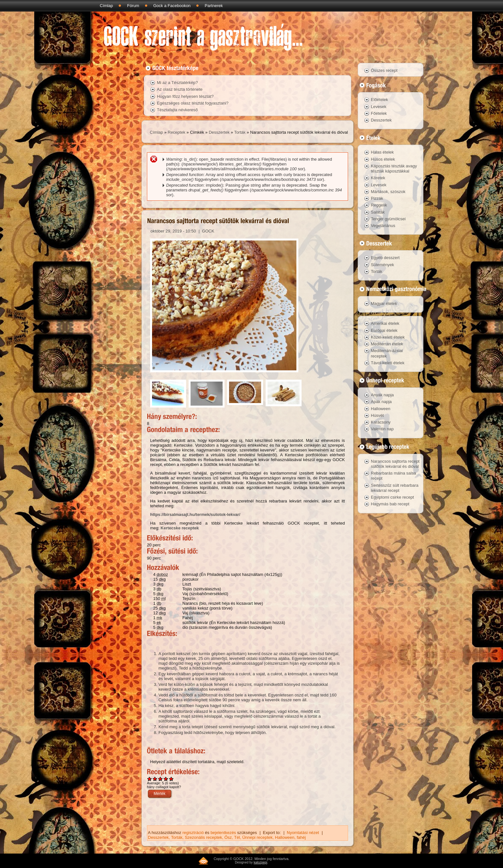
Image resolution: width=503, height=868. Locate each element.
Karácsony (381, 422)
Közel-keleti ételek (388, 337)
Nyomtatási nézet (303, 833)
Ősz (228, 837)
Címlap (106, 6)
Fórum (133, 6)
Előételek (379, 100)
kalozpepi (260, 862)
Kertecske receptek (180, 528)
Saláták (378, 212)
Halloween (285, 837)
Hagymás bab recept (390, 504)
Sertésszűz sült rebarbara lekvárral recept (395, 488)
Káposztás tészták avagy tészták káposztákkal (394, 169)
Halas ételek (382, 152)
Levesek (379, 107)
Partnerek (214, 6)
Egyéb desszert (385, 258)
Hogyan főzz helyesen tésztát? (185, 96)
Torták (240, 132)
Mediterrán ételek (387, 344)
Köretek (378, 178)
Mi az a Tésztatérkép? (177, 83)
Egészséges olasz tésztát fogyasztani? (193, 103)
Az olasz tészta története (180, 89)
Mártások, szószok (388, 192)
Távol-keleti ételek (388, 363)
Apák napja (381, 402)
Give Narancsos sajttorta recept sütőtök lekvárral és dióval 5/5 (171, 779)
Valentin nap (382, 429)
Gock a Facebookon (172, 6)
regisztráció (193, 833)
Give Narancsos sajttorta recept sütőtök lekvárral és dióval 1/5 (150, 779)
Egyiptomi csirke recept (392, 497)
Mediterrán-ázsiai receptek (387, 353)
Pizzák (377, 198)
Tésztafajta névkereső (177, 110)
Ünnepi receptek (257, 837)
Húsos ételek (383, 159)
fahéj (301, 837)
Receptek (177, 132)
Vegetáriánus (383, 226)
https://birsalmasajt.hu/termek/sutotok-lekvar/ (195, 514)
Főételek (379, 113)
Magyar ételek (384, 303)
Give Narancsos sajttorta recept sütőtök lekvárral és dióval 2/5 (155, 779)
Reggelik (379, 205)
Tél (237, 837)
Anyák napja (382, 395)
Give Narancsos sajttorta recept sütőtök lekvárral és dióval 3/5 (161, 779)
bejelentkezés (223, 833)
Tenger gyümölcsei (388, 219)
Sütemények (382, 265)
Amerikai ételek (385, 323)
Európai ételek (384, 330)
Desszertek (219, 132)
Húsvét (377, 415)
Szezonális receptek (203, 837)
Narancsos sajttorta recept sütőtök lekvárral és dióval (395, 464)
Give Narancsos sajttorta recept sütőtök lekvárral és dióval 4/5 (166, 779)
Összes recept (384, 70)
